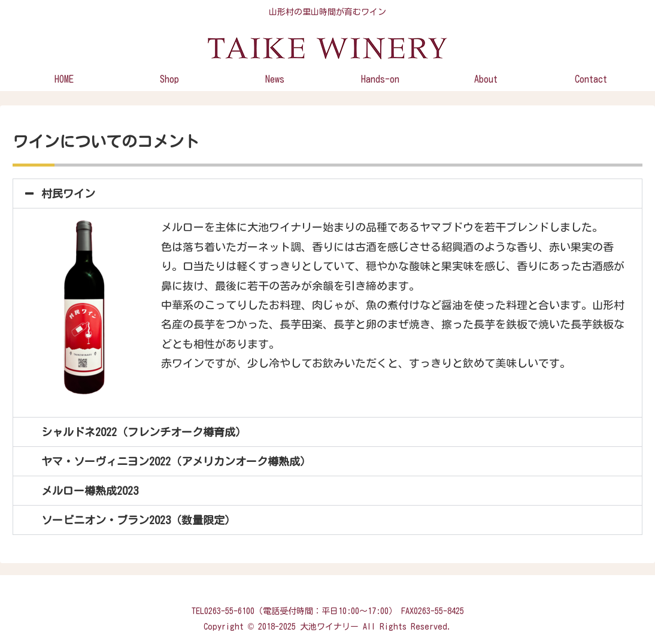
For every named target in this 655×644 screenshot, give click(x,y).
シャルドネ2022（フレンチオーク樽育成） (144, 432)
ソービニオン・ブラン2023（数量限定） (138, 520)
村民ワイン (68, 193)
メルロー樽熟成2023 (90, 491)
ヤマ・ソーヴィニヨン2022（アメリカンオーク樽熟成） (176, 461)
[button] (327, 193)
